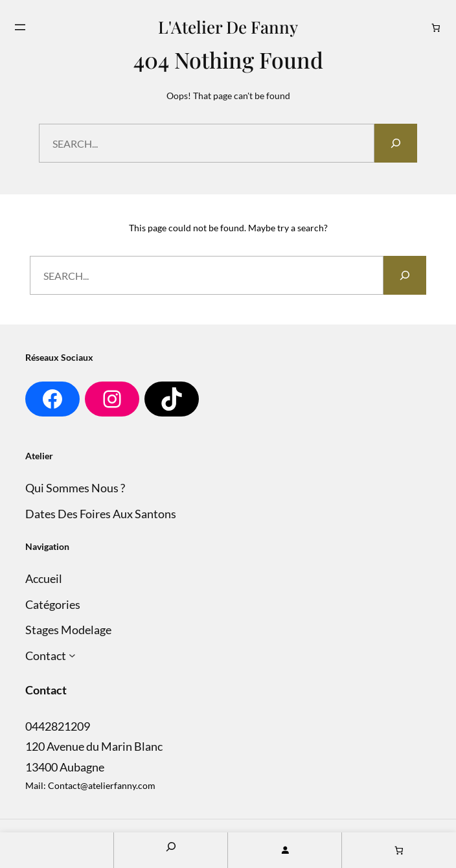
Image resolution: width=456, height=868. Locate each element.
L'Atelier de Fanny (228, 27)
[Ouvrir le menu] (20, 27)
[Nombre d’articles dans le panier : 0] (436, 28)
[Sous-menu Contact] (72, 656)
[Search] (396, 143)
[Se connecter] (285, 850)
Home (57, 850)
